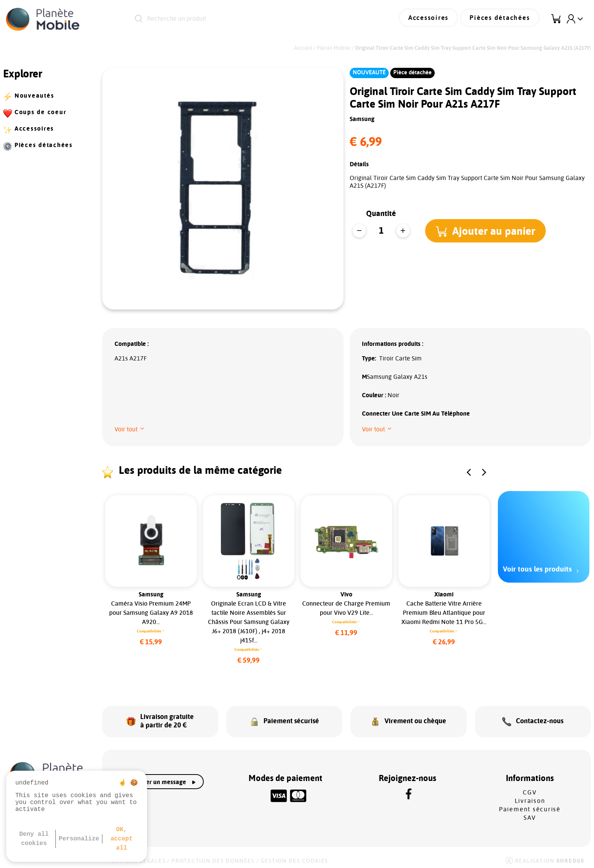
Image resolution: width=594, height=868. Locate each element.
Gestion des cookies (295, 857)
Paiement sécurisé (530, 806)
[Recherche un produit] (239, 19)
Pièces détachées (502, 19)
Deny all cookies (34, 839)
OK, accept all (122, 839)
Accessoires (436, 19)
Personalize (79, 839)
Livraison (530, 797)
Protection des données (213, 857)
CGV (530, 789)
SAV (530, 814)
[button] (487, 231)
